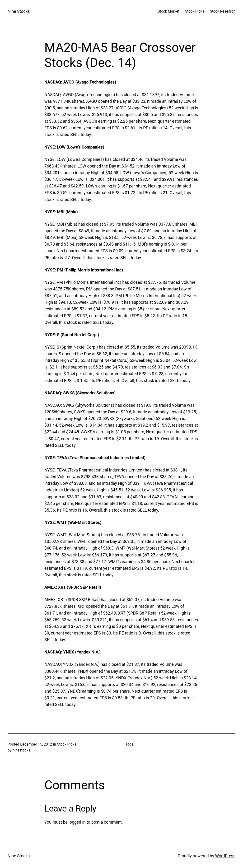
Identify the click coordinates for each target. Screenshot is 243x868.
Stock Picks (67, 744)
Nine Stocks (19, 11)
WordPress (225, 856)
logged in (77, 822)
